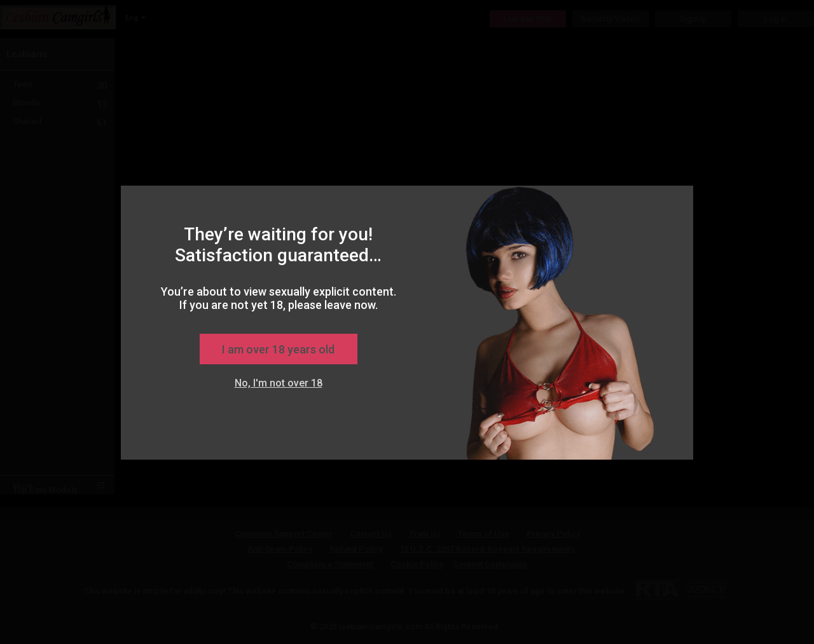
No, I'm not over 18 (279, 383)
